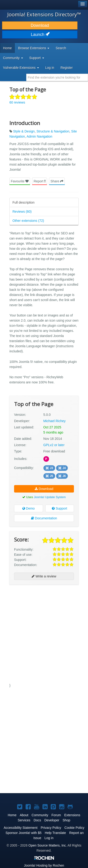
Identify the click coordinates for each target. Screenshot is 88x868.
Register (67, 68)
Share (57, 181)
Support (59, 508)
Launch (40, 35)
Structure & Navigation (53, 131)
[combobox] (57, 77)
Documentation (44, 518)
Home (7, 48)
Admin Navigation (39, 136)
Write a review (44, 576)
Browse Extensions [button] (34, 48)
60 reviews (17, 102)
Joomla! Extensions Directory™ (44, 14)
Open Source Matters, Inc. (48, 845)
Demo (29, 508)
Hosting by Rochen (44, 865)
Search (61, 48)
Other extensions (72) (28, 221)
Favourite (20, 181)
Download (40, 25)
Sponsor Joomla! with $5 (24, 833)
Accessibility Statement (21, 828)
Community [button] (13, 58)
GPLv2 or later (54, 445)
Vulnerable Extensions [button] (21, 68)
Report (40, 181)
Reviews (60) (22, 212)
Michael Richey (55, 421)
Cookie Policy (75, 828)
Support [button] (37, 58)
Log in (50, 68)
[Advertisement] (44, 633)
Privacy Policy (51, 828)
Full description (23, 202)
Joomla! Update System (50, 497)
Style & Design (24, 131)
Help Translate (55, 833)
